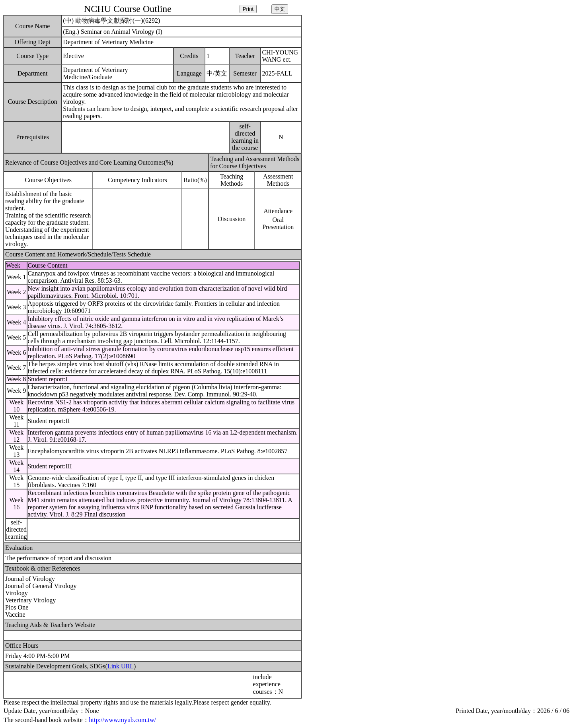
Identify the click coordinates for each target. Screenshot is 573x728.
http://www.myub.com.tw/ (123, 720)
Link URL (121, 666)
